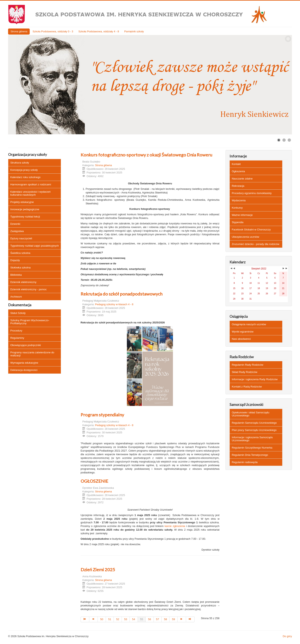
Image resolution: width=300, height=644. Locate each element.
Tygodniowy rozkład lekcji (25, 217)
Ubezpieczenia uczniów (245, 237)
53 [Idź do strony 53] (126, 619)
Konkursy (237, 208)
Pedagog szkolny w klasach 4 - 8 (114, 304)
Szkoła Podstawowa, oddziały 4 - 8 (99, 31)
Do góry (287, 636)
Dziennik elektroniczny (23, 282)
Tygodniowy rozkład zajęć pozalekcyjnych (35, 246)
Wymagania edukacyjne (24, 363)
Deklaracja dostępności (24, 370)
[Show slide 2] (284, 140)
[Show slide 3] (289, 140)
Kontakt (236, 164)
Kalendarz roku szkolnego (25, 177)
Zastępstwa (17, 231)
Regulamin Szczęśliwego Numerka (252, 448)
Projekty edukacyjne (22, 202)
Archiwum (16, 297)
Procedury (16, 331)
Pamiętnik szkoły (134, 31)
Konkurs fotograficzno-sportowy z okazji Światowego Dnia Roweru (146, 155)
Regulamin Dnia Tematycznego (250, 455)
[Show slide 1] (279, 140)
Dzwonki (15, 224)
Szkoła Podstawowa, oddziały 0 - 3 (53, 31)
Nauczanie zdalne (242, 179)
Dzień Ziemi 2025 (98, 570)
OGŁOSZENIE (94, 481)
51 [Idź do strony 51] (110, 619)
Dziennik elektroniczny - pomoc (28, 289)
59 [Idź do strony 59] (173, 619)
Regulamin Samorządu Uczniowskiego (254, 423)
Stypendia (238, 222)
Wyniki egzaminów (243, 332)
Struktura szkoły (20, 163)
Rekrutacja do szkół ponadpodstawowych (122, 294)
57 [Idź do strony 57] (158, 619)
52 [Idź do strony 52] (118, 619)
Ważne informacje (242, 215)
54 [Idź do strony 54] (134, 619)
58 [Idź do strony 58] (165, 619)
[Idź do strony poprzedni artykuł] (94, 619)
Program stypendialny (102, 415)
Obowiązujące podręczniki (26, 345)
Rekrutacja (238, 186)
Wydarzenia (239, 200)
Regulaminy (17, 338)
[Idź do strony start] (85, 619)
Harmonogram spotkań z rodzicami (31, 184)
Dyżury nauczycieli (21, 238)
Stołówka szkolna (20, 268)
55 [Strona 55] (142, 619)
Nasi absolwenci (241, 339)
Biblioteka (16, 275)
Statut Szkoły (18, 313)
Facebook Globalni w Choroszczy (251, 230)
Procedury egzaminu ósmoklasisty (252, 193)
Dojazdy (15, 260)
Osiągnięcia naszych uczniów (249, 324)
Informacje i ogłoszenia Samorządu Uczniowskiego (252, 439)
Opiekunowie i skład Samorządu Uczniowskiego (251, 414)
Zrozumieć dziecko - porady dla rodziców (256, 244)
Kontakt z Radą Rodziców (247, 387)
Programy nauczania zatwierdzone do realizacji (32, 354)
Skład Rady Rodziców (244, 372)
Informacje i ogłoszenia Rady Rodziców (255, 379)
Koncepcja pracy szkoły (24, 170)
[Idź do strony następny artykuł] (182, 619)
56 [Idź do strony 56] (149, 619)
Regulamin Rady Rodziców (247, 365)
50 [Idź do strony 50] (102, 619)
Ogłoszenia (238, 171)
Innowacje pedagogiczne (25, 209)
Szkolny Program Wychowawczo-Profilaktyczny (30, 322)
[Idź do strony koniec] (190, 619)
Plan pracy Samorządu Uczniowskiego (254, 430)
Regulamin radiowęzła (245, 462)
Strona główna (19, 31)
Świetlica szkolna (20, 253)
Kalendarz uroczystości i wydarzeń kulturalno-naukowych (30, 193)
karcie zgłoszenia (175, 526)
